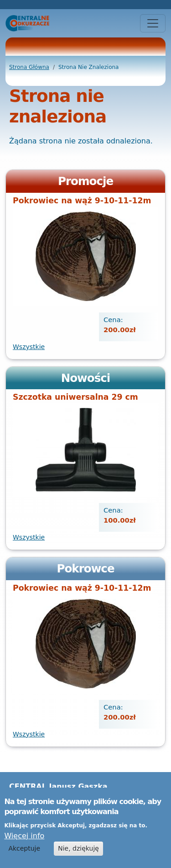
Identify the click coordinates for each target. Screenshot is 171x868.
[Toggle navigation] (153, 23)
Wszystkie (29, 347)
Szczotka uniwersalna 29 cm (75, 397)
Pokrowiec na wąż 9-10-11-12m (82, 201)
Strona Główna (29, 67)
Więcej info (24, 841)
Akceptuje (24, 853)
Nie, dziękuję (78, 853)
